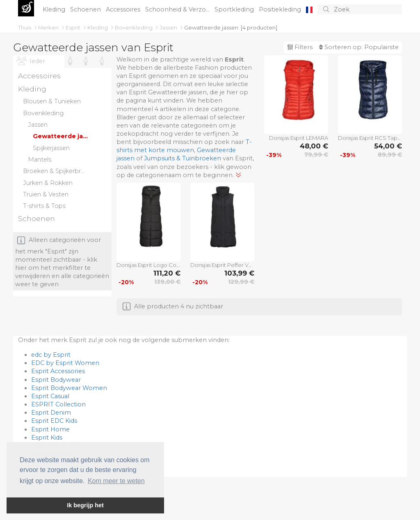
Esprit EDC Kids (54, 421)
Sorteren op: (359, 47)
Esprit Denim (51, 413)
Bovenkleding (134, 27)
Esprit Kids (47, 438)
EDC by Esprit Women (65, 363)
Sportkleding (235, 9)
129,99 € (241, 282)
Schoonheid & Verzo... (178, 9)
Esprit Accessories (58, 371)
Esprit (74, 27)
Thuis (25, 27)
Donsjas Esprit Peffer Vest (222, 265)
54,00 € (388, 146)
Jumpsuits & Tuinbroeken (183, 158)
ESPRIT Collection (58, 404)
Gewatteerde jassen (211, 27)
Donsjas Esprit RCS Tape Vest (370, 138)
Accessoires (124, 9)
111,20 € (167, 273)
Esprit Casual (50, 396)
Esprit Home (50, 429)
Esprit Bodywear (56, 380)
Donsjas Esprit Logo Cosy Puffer (148, 265)
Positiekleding (281, 9)
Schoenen (86, 9)
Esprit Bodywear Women (69, 388)
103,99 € (239, 273)
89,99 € (390, 155)
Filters (300, 47)
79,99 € (316, 155)
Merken (49, 27)
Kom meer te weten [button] (116, 481)
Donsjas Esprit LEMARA (299, 138)
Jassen (169, 27)
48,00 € (314, 146)
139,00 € (167, 282)
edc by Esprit (51, 355)
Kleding (55, 9)
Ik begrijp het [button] (85, 505)
